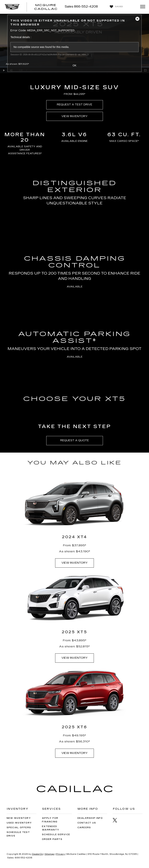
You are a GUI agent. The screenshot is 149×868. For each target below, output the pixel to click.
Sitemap (50, 854)
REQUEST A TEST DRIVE (75, 105)
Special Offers (19, 828)
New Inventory (19, 818)
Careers (84, 828)
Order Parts (52, 839)
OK (74, 65)
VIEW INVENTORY (74, 116)
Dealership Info (90, 818)
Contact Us (87, 823)
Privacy (61, 854)
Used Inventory (19, 823)
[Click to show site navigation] (141, 7)
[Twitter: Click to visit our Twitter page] (117, 820)
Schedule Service (56, 835)
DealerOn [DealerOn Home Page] (38, 854)
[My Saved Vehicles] (116, 7)
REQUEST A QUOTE (75, 440)
